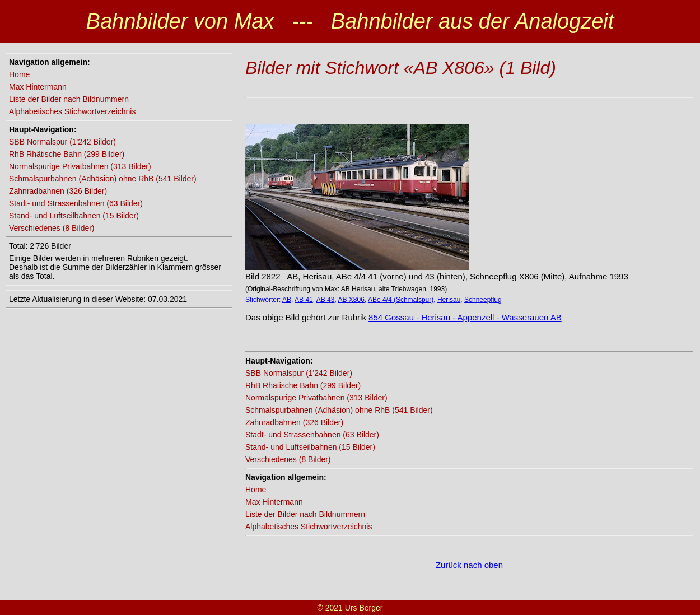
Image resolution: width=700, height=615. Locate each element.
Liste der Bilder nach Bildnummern (69, 99)
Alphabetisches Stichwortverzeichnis (72, 111)
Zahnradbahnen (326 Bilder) (58, 191)
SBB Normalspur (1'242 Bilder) (62, 142)
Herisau (449, 300)
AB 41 (304, 300)
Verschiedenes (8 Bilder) (52, 228)
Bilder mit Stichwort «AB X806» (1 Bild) (401, 68)
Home (19, 74)
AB (287, 300)
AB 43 (326, 300)
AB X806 (351, 300)
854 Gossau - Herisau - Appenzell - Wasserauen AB (465, 317)
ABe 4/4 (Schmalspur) (401, 300)
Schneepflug (483, 300)
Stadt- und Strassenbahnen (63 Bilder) (76, 203)
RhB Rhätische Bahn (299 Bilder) (67, 154)
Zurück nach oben (469, 565)
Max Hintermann (38, 87)
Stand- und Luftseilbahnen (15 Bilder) (74, 216)
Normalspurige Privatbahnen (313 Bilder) (80, 166)
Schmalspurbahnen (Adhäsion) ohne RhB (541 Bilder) (103, 179)
